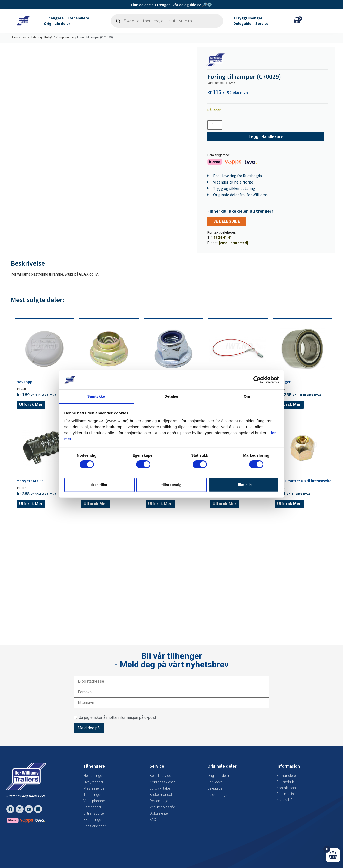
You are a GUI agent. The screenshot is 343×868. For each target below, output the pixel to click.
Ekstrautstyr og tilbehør (37, 37)
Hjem (14, 37)
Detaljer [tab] (171, 396)
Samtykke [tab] (96, 396)
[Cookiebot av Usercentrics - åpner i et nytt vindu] (257, 380)
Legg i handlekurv (266, 137)
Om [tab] (247, 396)
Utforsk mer (31, 405)
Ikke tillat (99, 485)
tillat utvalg (171, 485)
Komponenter (65, 37)
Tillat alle (244, 485)
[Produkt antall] (215, 125)
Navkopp (24, 382)
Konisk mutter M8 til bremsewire (303, 481)
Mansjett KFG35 (30, 481)
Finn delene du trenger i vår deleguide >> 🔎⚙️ (171, 5)
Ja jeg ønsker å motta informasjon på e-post (115, 717)
